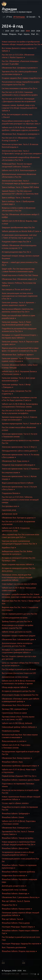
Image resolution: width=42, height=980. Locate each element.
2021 (12, 31)
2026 (38, 31)
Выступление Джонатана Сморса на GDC (19, 673)
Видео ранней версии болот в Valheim (18, 483)
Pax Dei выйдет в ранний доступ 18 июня (19, 669)
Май (33, 34)
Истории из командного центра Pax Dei (18, 691)
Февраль (13, 34)
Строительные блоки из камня (14, 713)
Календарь (19, 17)
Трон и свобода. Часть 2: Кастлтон (16, 197)
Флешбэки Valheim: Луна (12, 762)
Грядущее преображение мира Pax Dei (18, 227)
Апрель (27, 34)
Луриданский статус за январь (15, 890)
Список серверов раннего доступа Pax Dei (19, 614)
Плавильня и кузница (11, 731)
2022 (17, 31)
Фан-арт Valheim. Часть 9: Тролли (16, 901)
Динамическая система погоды (15, 677)
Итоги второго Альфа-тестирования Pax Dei (20, 695)
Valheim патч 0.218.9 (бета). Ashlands (17, 723)
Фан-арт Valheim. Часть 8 (12, 919)
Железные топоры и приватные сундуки (19, 636)
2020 (7, 31)
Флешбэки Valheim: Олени (13, 817)
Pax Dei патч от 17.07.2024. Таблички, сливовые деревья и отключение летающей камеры (20, 500)
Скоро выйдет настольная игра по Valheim (19, 584)
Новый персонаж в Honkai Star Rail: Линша (20, 275)
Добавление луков (10, 514)
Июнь (38, 34)
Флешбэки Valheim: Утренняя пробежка (18, 872)
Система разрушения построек (15, 618)
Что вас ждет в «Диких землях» (15, 803)
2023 (23, 31)
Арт (3, 17)
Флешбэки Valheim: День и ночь (15, 848)
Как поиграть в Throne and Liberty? (16, 289)
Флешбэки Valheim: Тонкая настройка (18, 838)
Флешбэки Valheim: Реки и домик (16, 923)
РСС (25, 971)
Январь (5, 34)
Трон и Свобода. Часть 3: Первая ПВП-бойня (20, 187)
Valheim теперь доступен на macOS (17, 632)
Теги (9, 17)
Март (20, 34)
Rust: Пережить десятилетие (14, 947)
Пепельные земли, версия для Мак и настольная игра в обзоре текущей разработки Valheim (17, 577)
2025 (33, 31)
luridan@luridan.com (10, 974)
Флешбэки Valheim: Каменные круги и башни (21, 780)
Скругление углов (9, 510)
